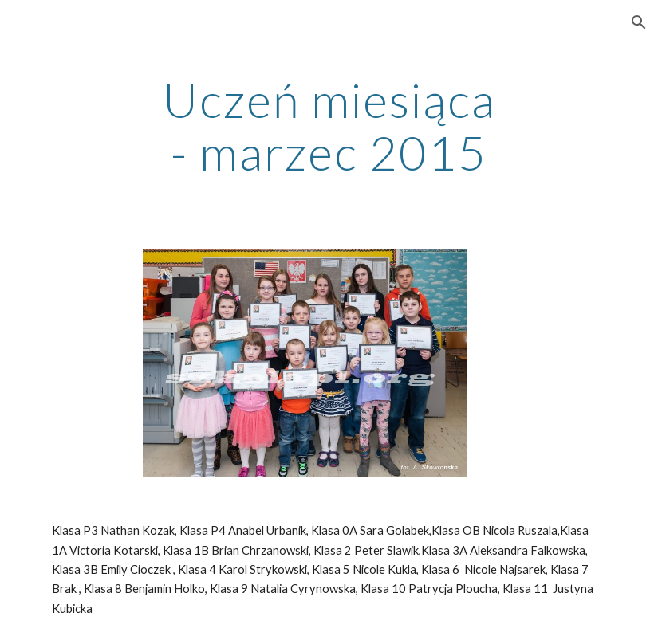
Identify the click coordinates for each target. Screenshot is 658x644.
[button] (639, 22)
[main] (329, 126)
